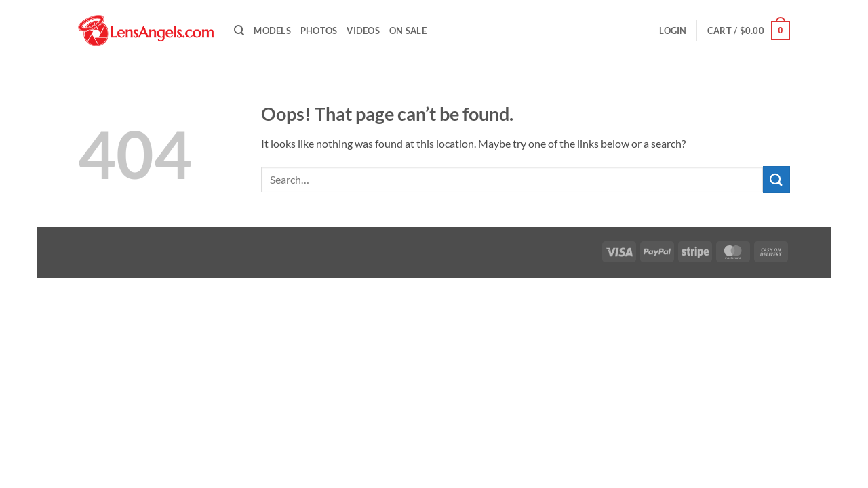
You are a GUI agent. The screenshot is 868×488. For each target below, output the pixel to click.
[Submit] (776, 179)
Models (272, 30)
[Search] (239, 30)
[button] (673, 30)
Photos (319, 30)
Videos (363, 30)
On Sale (408, 30)
